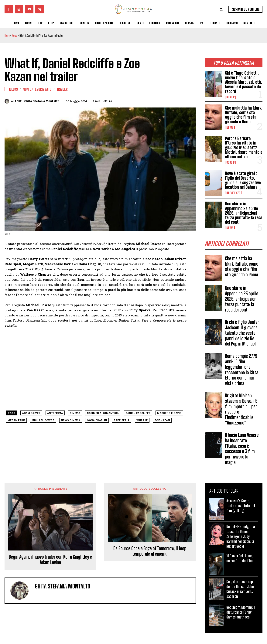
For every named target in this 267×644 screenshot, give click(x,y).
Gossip (230, 97)
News (15, 36)
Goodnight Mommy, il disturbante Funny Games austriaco (241, 612)
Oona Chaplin (97, 420)
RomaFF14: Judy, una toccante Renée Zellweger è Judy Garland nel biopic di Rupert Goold (241, 536)
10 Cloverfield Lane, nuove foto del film (240, 558)
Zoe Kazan (162, 420)
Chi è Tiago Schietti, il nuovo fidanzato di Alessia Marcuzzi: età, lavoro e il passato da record (244, 82)
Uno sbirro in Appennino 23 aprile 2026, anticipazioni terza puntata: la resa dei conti (244, 213)
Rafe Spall (122, 420)
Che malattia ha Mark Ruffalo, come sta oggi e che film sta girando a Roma (243, 115)
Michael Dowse (43, 420)
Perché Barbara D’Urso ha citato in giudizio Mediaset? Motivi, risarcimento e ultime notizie (244, 148)
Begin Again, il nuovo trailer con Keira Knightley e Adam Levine (50, 560)
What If (142, 420)
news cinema (71, 420)
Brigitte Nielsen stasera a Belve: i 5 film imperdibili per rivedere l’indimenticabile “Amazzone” (241, 409)
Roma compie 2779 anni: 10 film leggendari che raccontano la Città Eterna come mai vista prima (242, 370)
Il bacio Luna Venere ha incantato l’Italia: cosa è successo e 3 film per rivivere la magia (242, 449)
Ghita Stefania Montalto (42, 101)
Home (7, 36)
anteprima (55, 413)
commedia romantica (103, 413)
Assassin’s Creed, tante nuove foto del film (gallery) (241, 506)
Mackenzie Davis (169, 413)
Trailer (62, 89)
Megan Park (16, 420)
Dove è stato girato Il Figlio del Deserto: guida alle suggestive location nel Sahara (243, 180)
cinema (75, 413)
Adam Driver (31, 413)
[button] (221, 10)
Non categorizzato (37, 89)
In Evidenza (233, 193)
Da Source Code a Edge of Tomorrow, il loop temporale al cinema (150, 551)
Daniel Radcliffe (138, 413)
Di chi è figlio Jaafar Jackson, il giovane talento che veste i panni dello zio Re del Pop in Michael (242, 333)
